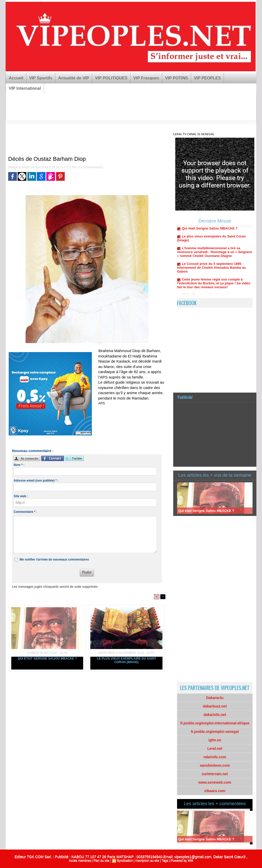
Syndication (125, 861)
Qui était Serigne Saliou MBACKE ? (47, 659)
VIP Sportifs (41, 78)
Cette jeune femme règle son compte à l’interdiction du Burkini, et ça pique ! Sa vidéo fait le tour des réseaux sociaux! (214, 286)
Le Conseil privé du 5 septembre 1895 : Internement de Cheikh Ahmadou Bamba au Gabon (211, 271)
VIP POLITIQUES (111, 78)
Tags (165, 861)
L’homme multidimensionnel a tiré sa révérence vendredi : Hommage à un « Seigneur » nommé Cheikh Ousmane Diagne (215, 255)
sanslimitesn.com (215, 765)
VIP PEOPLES (208, 78)
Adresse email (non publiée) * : (36, 481)
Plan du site (101, 861)
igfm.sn (215, 740)
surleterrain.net (215, 774)
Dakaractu (215, 698)
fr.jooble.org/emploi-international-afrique (215, 723)
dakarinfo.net (215, 715)
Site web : (21, 496)
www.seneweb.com (215, 782)
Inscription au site (147, 861)
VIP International (25, 88)
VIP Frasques (146, 78)
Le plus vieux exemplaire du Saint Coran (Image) (127, 660)
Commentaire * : (25, 512)
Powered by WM (182, 861)
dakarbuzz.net (215, 706)
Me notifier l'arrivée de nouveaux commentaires (54, 560)
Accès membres (80, 861)
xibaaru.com (215, 791)
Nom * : (19, 465)
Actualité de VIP (74, 78)
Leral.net (215, 749)
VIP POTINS (177, 78)
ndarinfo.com (215, 757)
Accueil (16, 78)
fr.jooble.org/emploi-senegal (215, 732)
